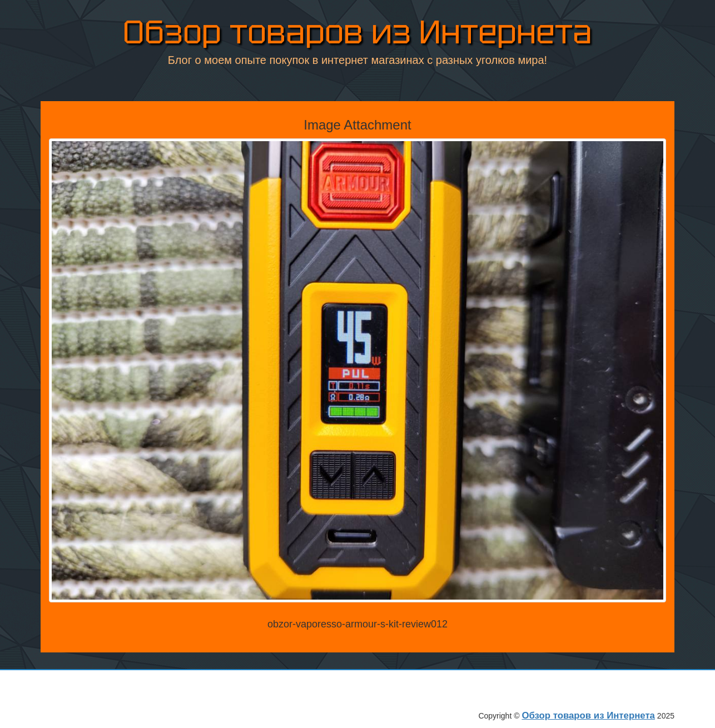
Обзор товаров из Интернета (357, 34)
